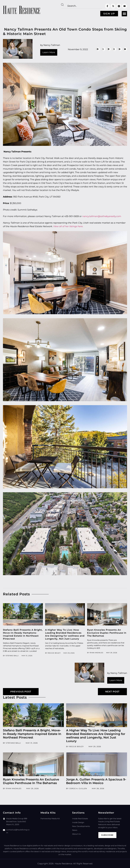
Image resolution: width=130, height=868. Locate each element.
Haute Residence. (64, 864)
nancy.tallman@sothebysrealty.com (102, 216)
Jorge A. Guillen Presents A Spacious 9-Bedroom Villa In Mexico (96, 781)
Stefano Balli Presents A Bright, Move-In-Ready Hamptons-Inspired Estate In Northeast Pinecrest (23, 634)
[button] (124, 14)
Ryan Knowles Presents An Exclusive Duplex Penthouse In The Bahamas (107, 633)
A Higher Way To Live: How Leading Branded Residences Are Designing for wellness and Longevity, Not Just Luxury (65, 634)
